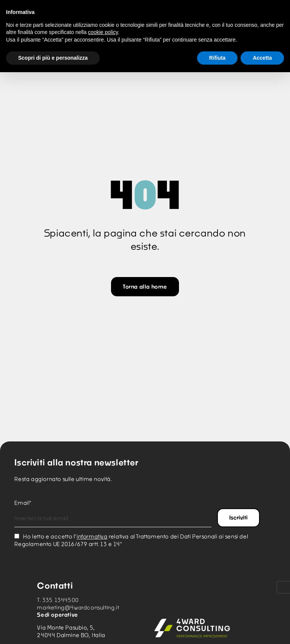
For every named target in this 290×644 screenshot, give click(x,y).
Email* (23, 503)
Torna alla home (145, 287)
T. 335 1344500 (58, 600)
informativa (92, 536)
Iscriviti (238, 518)
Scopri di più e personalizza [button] (53, 58)
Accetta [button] (262, 58)
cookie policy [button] (103, 32)
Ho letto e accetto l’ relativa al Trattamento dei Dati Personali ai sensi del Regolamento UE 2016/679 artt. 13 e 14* (131, 540)
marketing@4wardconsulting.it (78, 608)
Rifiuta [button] (217, 58)
